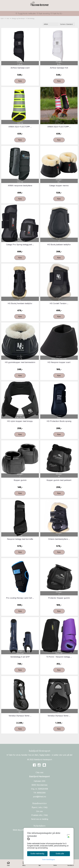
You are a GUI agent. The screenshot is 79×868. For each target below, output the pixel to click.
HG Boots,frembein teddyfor (20, 303)
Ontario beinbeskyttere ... (59, 539)
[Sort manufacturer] (51, 24)
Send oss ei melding (40, 819)
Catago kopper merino (59, 186)
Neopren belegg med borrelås (20, 539)
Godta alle (60, 854)
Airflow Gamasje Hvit (59, 68)
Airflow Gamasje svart (20, 68)
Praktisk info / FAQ (39, 815)
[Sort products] (67, 24)
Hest (7, 19)
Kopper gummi (20, 480)
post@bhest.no (40, 797)
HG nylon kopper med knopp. (20, 421)
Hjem (2, 18)
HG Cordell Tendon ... (59, 303)
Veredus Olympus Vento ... (20, 716)
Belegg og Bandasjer (18, 19)
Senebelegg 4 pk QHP (20, 657)
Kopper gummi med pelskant (59, 480)
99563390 (41, 793)
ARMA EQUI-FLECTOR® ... (20, 127)
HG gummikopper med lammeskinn (20, 362)
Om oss (39, 811)
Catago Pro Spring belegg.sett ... (20, 245)
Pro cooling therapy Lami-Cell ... (20, 598)
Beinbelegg (30, 19)
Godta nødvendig (37, 854)
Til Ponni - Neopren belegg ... (59, 657)
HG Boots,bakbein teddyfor (59, 245)
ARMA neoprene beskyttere (20, 186)
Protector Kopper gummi (59, 598)
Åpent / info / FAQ (39, 807)
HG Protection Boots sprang (59, 421)
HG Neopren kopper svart (59, 362)
